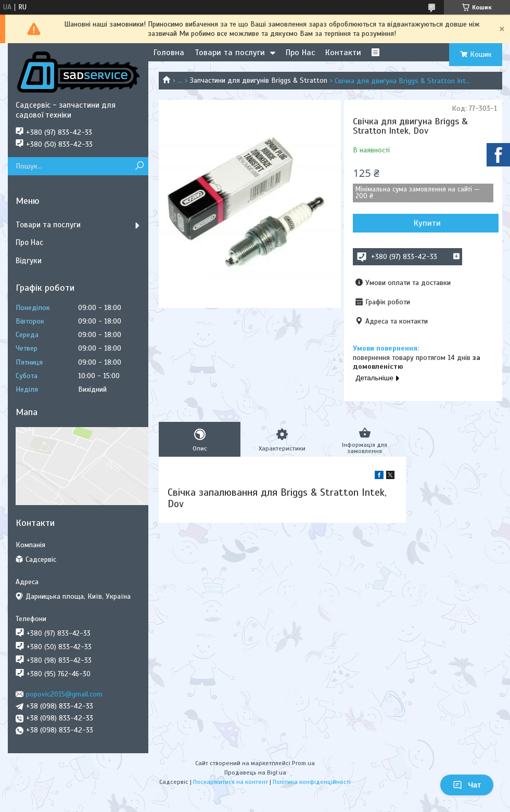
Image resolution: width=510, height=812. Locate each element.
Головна (169, 53)
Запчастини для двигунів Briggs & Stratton (259, 80)
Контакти (343, 53)
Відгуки (29, 261)
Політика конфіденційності (312, 782)
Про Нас (300, 53)
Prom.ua (303, 763)
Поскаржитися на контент (231, 782)
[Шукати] (139, 166)
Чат (467, 785)
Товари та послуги (230, 53)
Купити (427, 223)
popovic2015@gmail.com (64, 694)
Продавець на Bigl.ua (255, 772)
